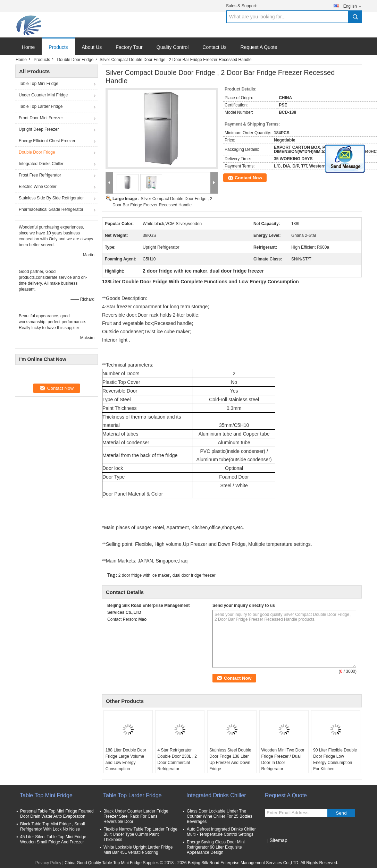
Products (58, 47)
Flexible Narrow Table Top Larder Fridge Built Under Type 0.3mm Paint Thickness (140, 834)
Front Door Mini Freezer (41, 118)
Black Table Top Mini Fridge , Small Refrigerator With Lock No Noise (52, 827)
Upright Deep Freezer (39, 129)
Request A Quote (259, 47)
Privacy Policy (48, 863)
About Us (92, 47)
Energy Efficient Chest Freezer (47, 141)
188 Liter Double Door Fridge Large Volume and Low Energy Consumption (126, 759)
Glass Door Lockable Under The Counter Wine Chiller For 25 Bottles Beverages (220, 816)
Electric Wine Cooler (38, 187)
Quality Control (173, 47)
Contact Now (248, 178)
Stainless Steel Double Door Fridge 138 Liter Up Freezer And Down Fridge (230, 759)
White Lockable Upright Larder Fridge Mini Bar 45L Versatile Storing (138, 850)
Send (341, 813)
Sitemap (278, 840)
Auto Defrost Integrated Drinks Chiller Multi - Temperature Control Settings (221, 832)
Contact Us (214, 47)
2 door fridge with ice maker (144, 575)
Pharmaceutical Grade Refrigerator (51, 209)
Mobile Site (277, 849)
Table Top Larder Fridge (41, 106)
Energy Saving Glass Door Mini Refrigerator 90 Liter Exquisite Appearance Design (216, 847)
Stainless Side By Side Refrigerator (51, 198)
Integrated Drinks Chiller (41, 164)
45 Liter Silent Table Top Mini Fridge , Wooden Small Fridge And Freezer (54, 839)
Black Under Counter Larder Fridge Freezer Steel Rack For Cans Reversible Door (136, 816)
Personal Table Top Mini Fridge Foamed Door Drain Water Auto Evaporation (57, 814)
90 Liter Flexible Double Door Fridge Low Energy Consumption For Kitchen (335, 759)
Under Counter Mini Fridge (43, 95)
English (353, 6)
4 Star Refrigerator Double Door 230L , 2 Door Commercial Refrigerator (177, 759)
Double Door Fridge (75, 60)
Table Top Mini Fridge (39, 84)
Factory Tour (129, 47)
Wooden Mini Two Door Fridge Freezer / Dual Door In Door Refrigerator (283, 759)
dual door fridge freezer (194, 575)
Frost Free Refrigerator (40, 175)
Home (28, 47)
